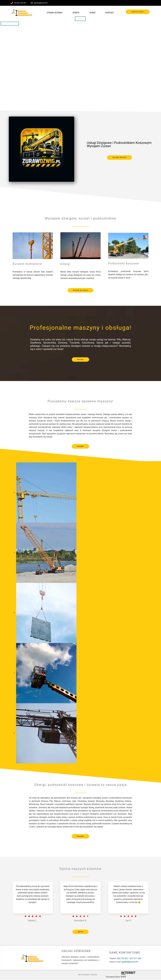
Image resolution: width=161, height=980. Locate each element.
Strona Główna (55, 13)
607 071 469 (136, 959)
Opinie (92, 13)
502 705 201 (123, 959)
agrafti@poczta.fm (130, 962)
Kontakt (110, 13)
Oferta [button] (76, 13)
